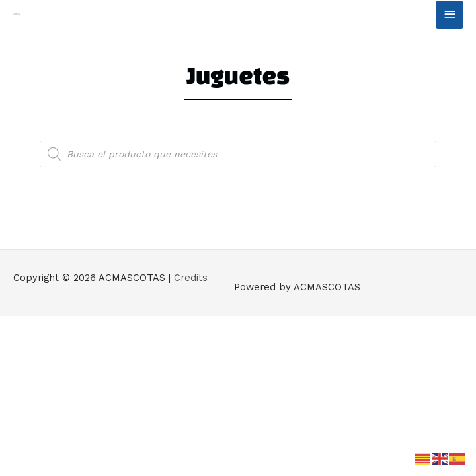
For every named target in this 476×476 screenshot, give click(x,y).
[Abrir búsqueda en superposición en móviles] (238, 154)
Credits (191, 278)
